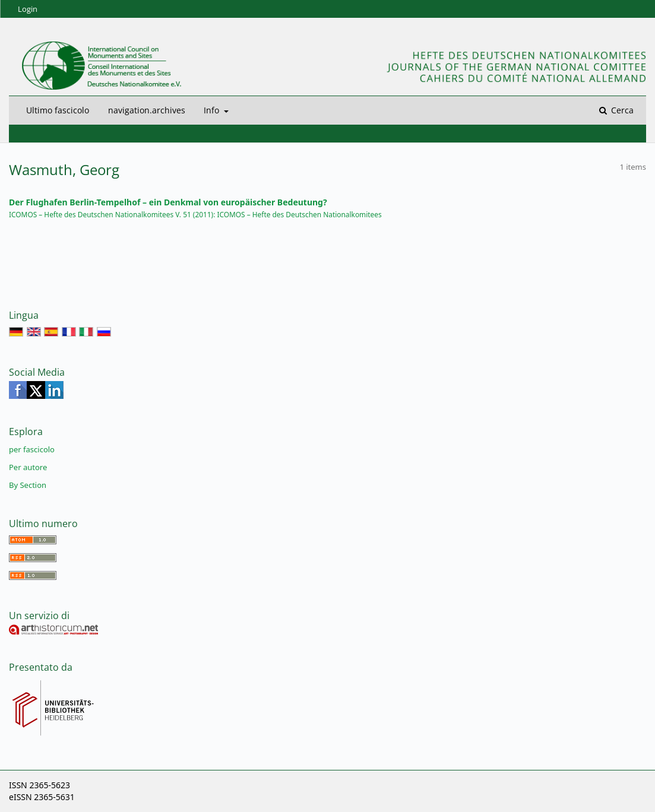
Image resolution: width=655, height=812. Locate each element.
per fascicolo (32, 449)
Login (28, 9)
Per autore (28, 467)
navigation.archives (147, 110)
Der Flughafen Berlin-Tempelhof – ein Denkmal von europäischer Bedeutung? (168, 202)
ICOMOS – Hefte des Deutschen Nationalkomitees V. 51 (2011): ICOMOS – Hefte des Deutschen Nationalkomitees (195, 214)
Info (213, 110)
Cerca (621, 110)
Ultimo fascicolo (58, 110)
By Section (28, 485)
